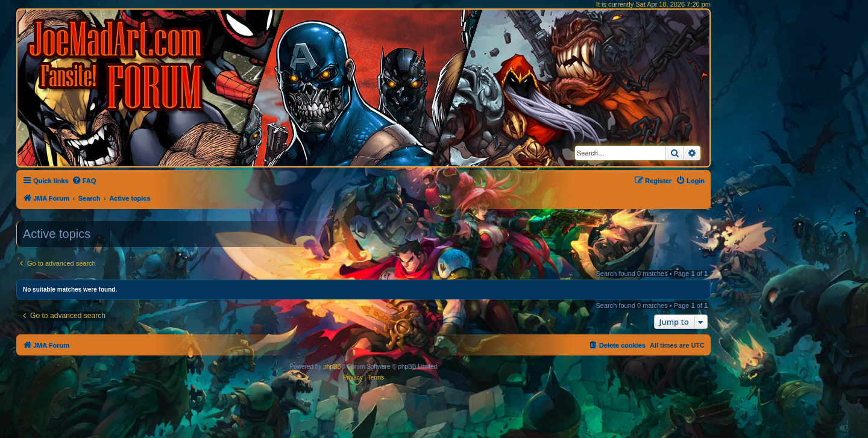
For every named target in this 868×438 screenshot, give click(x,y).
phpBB (332, 367)
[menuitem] (84, 181)
